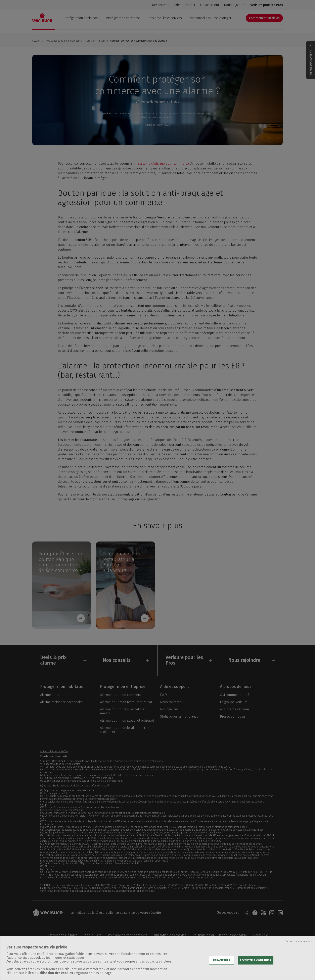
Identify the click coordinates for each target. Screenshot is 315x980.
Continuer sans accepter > (298, 947)
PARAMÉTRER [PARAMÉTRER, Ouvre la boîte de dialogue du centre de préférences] (222, 966)
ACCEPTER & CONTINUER (256, 966)
